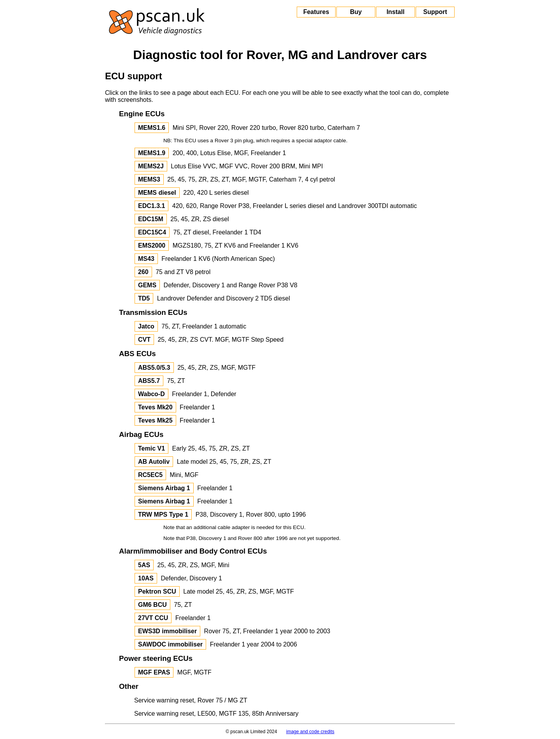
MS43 (146, 259)
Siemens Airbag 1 (164, 488)
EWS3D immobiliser (167, 631)
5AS (144, 565)
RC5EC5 (150, 475)
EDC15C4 (152, 232)
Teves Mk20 (155, 407)
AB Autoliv (154, 462)
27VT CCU (153, 618)
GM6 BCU (152, 605)
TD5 (144, 298)
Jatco (146, 326)
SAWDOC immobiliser (170, 644)
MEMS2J (151, 166)
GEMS (147, 285)
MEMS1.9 (152, 153)
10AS (146, 578)
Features (316, 12)
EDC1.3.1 (151, 206)
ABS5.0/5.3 (154, 368)
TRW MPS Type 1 (163, 515)
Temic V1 (151, 448)
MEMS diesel (157, 193)
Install (395, 12)
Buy (356, 12)
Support (435, 12)
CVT (144, 340)
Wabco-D (151, 394)
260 (143, 272)
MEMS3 (149, 179)
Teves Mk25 (155, 420)
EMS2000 (152, 245)
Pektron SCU (157, 591)
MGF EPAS (154, 672)
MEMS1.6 (152, 128)
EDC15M (151, 219)
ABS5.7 (149, 381)
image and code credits (310, 732)
